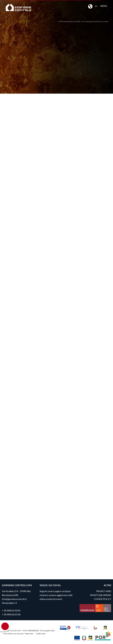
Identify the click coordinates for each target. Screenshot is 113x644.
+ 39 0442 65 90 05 (11, 611)
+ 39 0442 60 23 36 (11, 614)
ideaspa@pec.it (9, 603)
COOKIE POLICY (103, 599)
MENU (104, 6)
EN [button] (93, 6)
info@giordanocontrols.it (14, 599)
